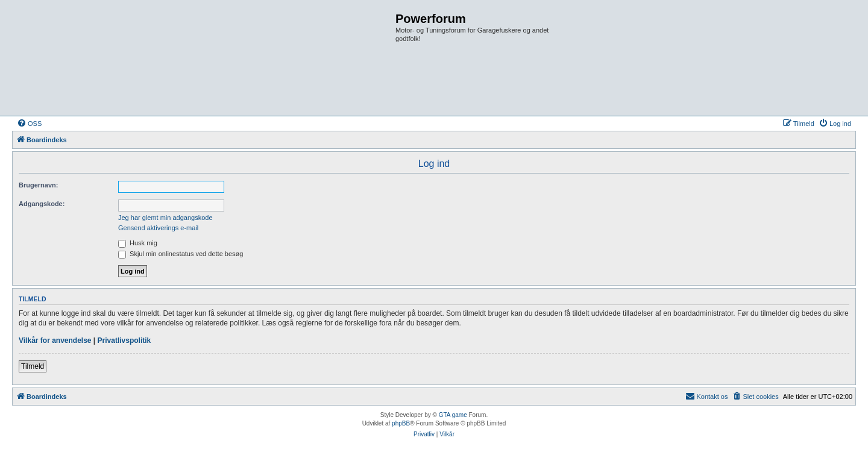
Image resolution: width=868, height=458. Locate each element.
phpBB (401, 423)
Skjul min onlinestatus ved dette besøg (181, 254)
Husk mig (138, 243)
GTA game (453, 415)
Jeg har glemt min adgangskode (165, 218)
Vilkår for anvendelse (55, 340)
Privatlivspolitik (124, 340)
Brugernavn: (38, 185)
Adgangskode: (42, 204)
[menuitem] (29, 124)
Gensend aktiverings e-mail (158, 228)
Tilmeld (33, 366)
